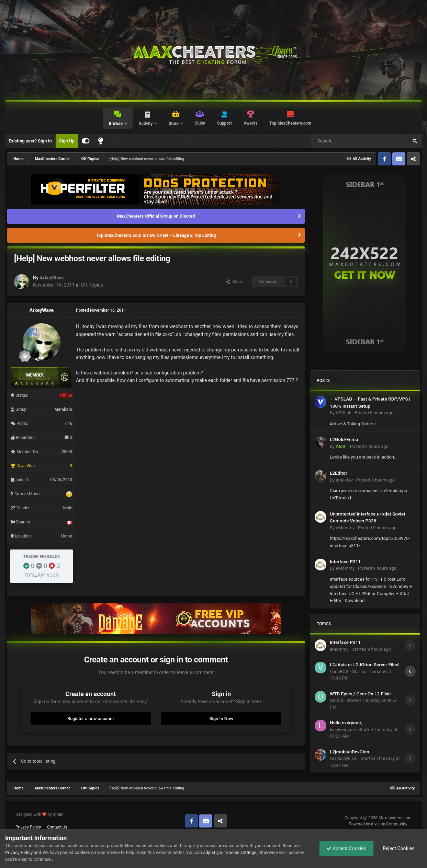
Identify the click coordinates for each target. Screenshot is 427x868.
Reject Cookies (398, 848)
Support (224, 123)
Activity (146, 124)
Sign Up (67, 141)
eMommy (345, 528)
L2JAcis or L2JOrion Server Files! (365, 664)
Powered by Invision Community (378, 824)
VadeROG (339, 672)
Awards (250, 123)
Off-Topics (92, 285)
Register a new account (91, 719)
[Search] (344, 141)
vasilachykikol (344, 758)
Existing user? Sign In (30, 141)
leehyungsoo (342, 730)
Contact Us (57, 827)
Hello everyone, (346, 722)
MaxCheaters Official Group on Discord (156, 216)
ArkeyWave (52, 278)
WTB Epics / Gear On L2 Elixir (360, 694)
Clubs (200, 123)
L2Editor (339, 473)
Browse (116, 124)
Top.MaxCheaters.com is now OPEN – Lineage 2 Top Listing (156, 235)
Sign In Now (221, 719)
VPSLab (344, 413)
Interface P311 (345, 562)
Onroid (336, 700)
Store (174, 124)
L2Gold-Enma (344, 439)
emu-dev (344, 480)
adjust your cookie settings (230, 852)
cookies (82, 852)
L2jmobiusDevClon (350, 752)
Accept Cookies (346, 848)
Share (235, 282)
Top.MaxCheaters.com (290, 123)
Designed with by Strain (40, 814)
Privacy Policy (28, 827)
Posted (374, 413)
